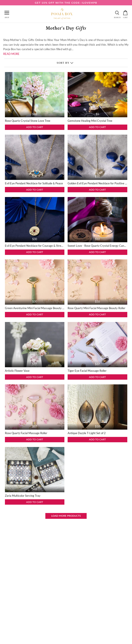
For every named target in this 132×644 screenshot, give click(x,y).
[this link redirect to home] (62, 14)
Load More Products (66, 516)
